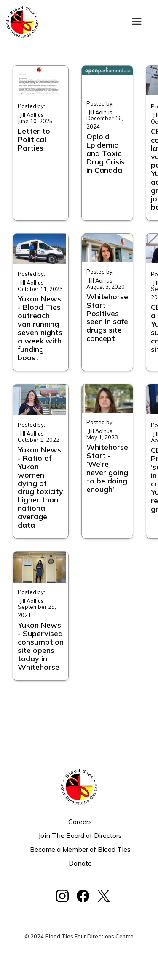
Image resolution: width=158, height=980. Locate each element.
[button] (137, 22)
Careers (80, 822)
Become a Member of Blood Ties (80, 849)
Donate (80, 863)
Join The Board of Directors (80, 835)
